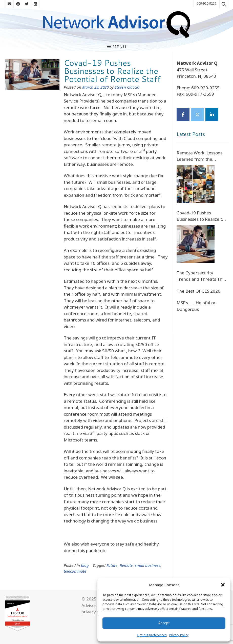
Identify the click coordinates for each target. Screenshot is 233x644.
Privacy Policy (179, 635)
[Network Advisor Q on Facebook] (183, 115)
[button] (223, 585)
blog (85, 565)
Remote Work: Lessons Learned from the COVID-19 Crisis (199, 156)
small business (148, 565)
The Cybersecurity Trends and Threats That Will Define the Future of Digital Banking (202, 276)
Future (112, 565)
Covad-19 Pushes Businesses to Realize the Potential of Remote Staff (112, 71)
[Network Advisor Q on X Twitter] (197, 115)
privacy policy (95, 612)
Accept (164, 623)
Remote (126, 565)
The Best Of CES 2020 (198, 291)
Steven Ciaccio (127, 87)
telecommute (75, 571)
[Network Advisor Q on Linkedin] (212, 115)
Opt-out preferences (152, 635)
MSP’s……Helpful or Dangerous (196, 306)
